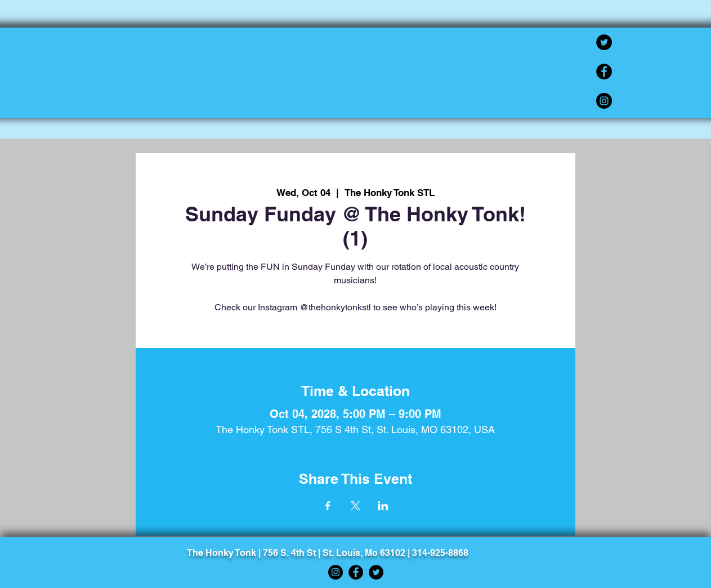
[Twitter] (604, 42)
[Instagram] (604, 101)
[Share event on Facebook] (328, 506)
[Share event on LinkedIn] (383, 506)
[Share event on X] (355, 506)
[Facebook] (604, 72)
